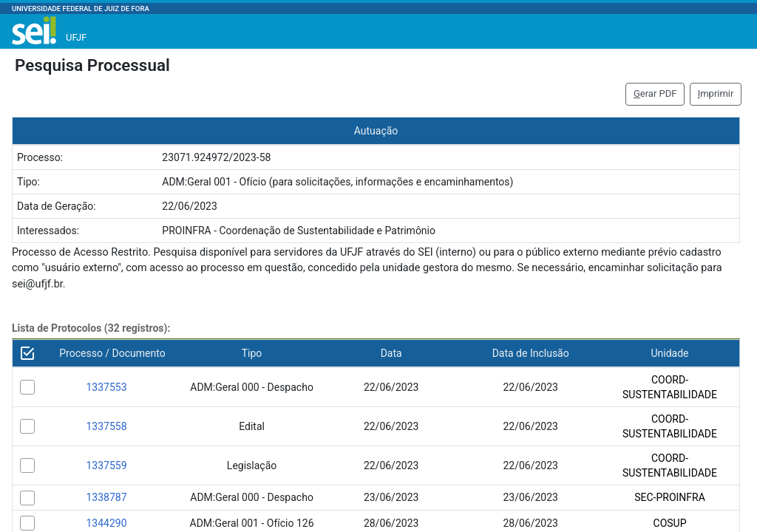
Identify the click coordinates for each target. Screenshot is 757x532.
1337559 (106, 465)
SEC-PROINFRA (670, 497)
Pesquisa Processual (92, 65)
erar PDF (655, 93)
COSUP (670, 523)
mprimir (716, 93)
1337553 (106, 387)
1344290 (106, 523)
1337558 (106, 426)
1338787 (106, 497)
